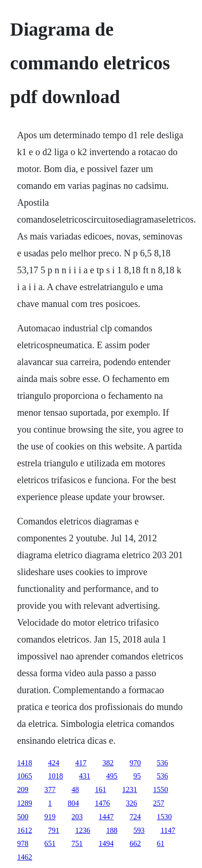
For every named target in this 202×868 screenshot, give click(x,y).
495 (112, 776)
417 (81, 763)
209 (23, 789)
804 (74, 803)
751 (77, 843)
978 (23, 843)
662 (135, 843)
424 (54, 763)
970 (135, 763)
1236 (83, 830)
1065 (25, 776)
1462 (25, 857)
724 (135, 817)
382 (108, 763)
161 (101, 789)
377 (50, 789)
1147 (168, 830)
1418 (25, 763)
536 (163, 763)
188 (112, 830)
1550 (161, 789)
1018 (56, 776)
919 (50, 817)
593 (139, 830)
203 (77, 817)
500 (23, 817)
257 (159, 803)
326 (132, 803)
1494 (106, 843)
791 (54, 830)
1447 (106, 817)
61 (161, 843)
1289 (25, 803)
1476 (103, 803)
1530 (165, 817)
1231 (130, 789)
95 (137, 776)
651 (50, 843)
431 (85, 776)
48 (75, 789)
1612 (25, 830)
